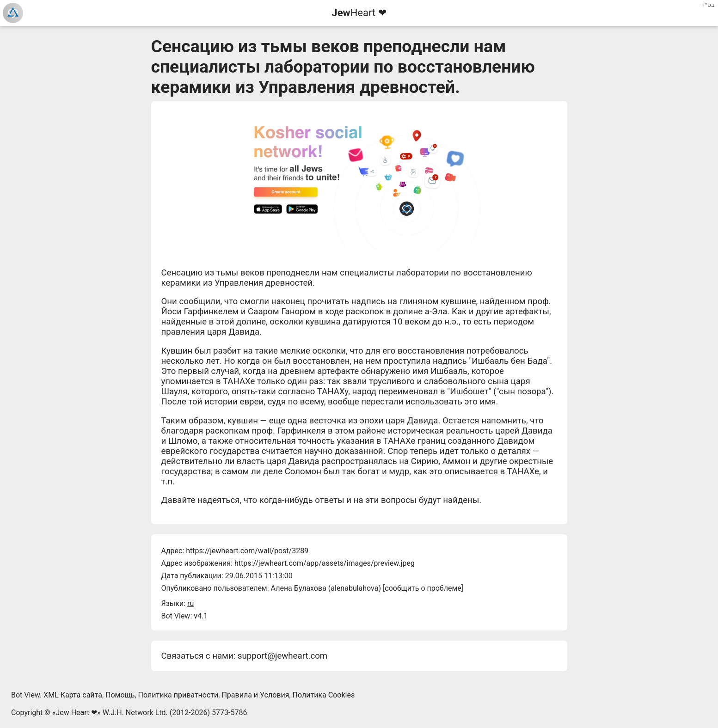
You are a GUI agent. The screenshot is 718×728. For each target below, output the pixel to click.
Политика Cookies (324, 695)
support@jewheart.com (282, 656)
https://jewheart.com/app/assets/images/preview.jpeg (325, 563)
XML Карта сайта (73, 695)
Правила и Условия (255, 695)
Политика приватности (178, 695)
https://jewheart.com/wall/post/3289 (247, 551)
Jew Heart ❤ (76, 713)
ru (190, 603)
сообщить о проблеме (423, 588)
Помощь (120, 695)
